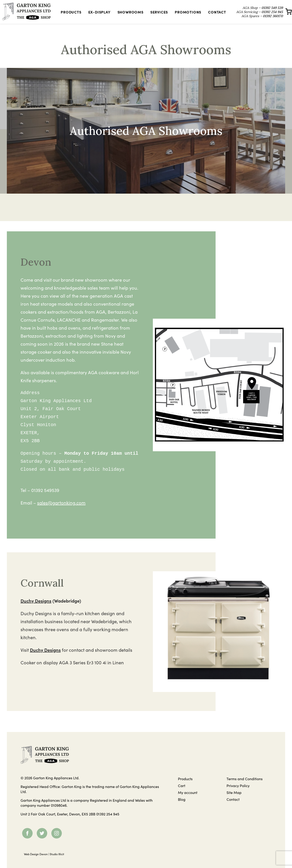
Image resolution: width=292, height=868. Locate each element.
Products (73, 15)
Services (158, 15)
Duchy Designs (36, 607)
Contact (216, 15)
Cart (182, 792)
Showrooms (129, 15)
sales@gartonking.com (61, 509)
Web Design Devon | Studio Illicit (44, 860)
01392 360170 (266, 21)
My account (188, 799)
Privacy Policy (238, 792)
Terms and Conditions (245, 785)
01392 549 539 (265, 9)
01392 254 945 (108, 820)
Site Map (234, 799)
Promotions (187, 15)
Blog (182, 806)
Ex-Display (98, 15)
